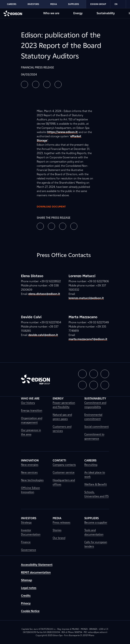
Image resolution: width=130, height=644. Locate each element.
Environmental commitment (93, 417)
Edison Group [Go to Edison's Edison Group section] (98, 4)
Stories (57, 530)
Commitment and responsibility (95, 405)
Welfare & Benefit (96, 484)
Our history (28, 403)
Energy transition (32, 410)
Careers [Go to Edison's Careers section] (12, 4)
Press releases (62, 522)
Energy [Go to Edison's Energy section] (78, 13)
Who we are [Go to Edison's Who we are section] (51, 13)
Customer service (64, 472)
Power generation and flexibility (64, 405)
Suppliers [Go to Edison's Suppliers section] (73, 4)
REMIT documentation (36, 572)
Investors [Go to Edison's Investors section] (33, 4)
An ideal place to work (95, 475)
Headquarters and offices (64, 482)
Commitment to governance (94, 436)
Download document (54, 207)
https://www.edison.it (62, 132)
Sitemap (27, 580)
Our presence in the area (31, 432)
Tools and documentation (94, 532)
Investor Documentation (31, 532)
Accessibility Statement (37, 565)
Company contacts (64, 465)
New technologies (32, 480)
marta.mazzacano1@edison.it (88, 339)
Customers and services (62, 429)
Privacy (26, 603)
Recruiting (91, 465)
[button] (24, 84)
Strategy (26, 522)
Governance (29, 550)
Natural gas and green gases (62, 417)
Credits (26, 596)
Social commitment (96, 427)
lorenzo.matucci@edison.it (86, 298)
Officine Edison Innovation (30, 490)
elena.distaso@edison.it (44, 294)
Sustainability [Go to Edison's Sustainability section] (106, 13)
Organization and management (32, 420)
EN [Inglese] (118, 4)
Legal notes (29, 588)
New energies (30, 465)
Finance (26, 542)
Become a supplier (96, 522)
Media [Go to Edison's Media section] (54, 4)
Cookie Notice (30, 611)
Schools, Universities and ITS (96, 494)
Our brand (59, 538)
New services (29, 472)
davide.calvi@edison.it (43, 335)
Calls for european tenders (96, 544)
